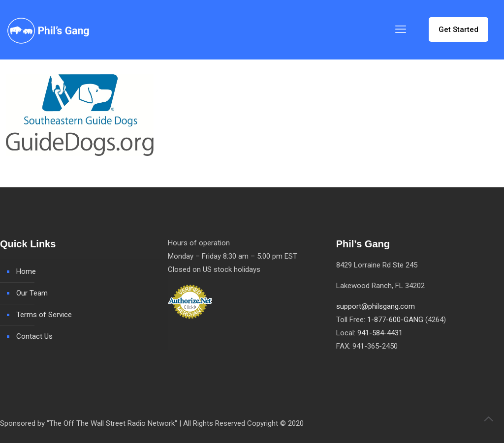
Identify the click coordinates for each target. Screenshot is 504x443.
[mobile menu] (401, 30)
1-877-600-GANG (395, 320)
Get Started (458, 30)
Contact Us (34, 336)
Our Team (32, 293)
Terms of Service (44, 315)
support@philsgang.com (376, 306)
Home (26, 271)
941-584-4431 (380, 333)
